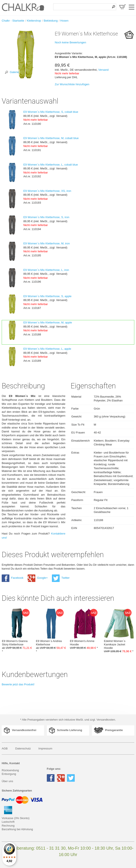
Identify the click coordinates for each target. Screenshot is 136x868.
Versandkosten (106, 720)
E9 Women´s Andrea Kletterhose (51, 631)
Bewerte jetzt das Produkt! (18, 684)
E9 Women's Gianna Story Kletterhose (17, 631)
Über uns (7, 781)
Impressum (45, 748)
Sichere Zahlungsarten (17, 791)
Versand (103, 70)
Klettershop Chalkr (23, 7)
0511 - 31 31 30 (51, 848)
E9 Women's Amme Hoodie (85, 629)
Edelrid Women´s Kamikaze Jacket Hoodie (119, 631)
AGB (5, 748)
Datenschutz (23, 748)
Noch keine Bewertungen (70, 42)
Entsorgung (9, 774)
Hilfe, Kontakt (11, 763)
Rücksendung (10, 770)
